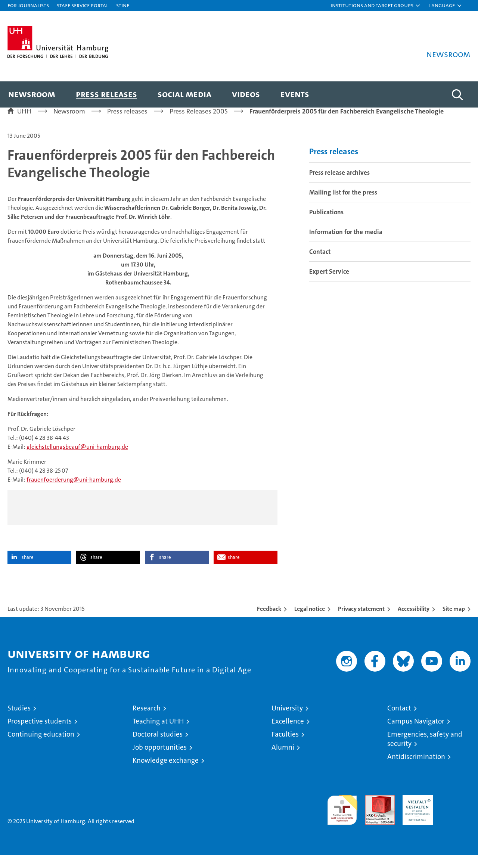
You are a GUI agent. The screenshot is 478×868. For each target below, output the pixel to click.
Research (147, 721)
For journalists (28, 5)
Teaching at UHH (158, 734)
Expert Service (329, 284)
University (287, 721)
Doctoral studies (158, 747)
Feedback (269, 622)
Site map (454, 622)
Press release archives (339, 186)
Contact (320, 265)
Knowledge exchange (166, 773)
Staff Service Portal (83, 5)
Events (295, 94)
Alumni (283, 760)
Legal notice (310, 622)
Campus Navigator (416, 734)
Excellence (288, 734)
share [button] (28, 570)
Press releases (106, 94)
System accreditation (455, 816)
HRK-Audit (416, 812)
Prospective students (40, 734)
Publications (326, 225)
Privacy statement (361, 622)
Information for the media (346, 245)
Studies (19, 721)
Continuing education (41, 747)
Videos (246, 94)
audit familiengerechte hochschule (342, 820)
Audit (372, 812)
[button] (376, 6)
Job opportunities (160, 760)
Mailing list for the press (343, 205)
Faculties (285, 747)
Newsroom (32, 94)
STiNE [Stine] (123, 5)
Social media (184, 94)
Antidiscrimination (416, 770)
